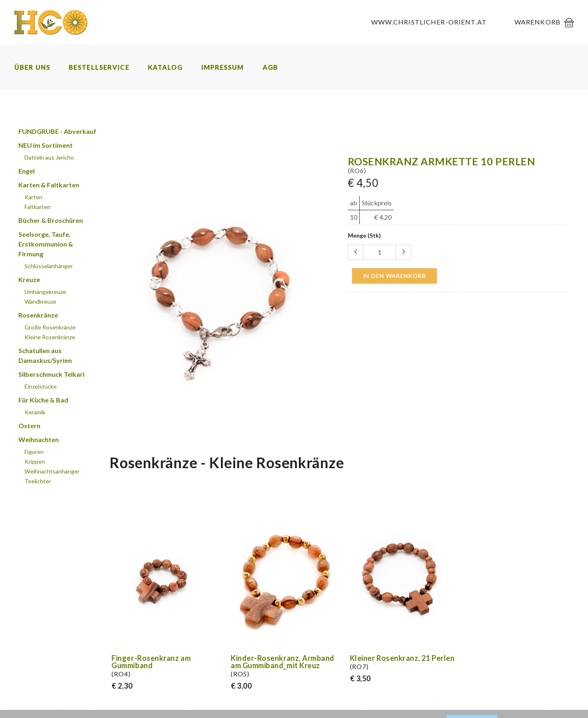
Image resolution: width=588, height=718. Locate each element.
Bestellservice (99, 67)
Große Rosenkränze (50, 327)
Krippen (35, 461)
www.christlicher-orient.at (429, 22)
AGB (270, 67)
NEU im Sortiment (46, 145)
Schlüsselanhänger (49, 266)
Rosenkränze (38, 315)
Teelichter (38, 481)
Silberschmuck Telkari (51, 374)
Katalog (165, 67)
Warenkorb (538, 22)
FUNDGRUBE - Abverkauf (57, 131)
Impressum (223, 67)
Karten (33, 197)
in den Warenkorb (394, 276)
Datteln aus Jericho (49, 157)
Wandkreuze (40, 301)
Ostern (29, 426)
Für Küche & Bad (43, 400)
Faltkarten (38, 207)
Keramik (35, 412)
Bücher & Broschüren (51, 220)
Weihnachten (39, 439)
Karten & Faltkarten (49, 185)
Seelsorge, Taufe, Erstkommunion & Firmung (46, 244)
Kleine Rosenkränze (50, 337)
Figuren (34, 452)
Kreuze (29, 279)
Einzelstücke (41, 386)
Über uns (32, 67)
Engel (27, 171)
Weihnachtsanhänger (52, 471)
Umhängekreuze (45, 292)
